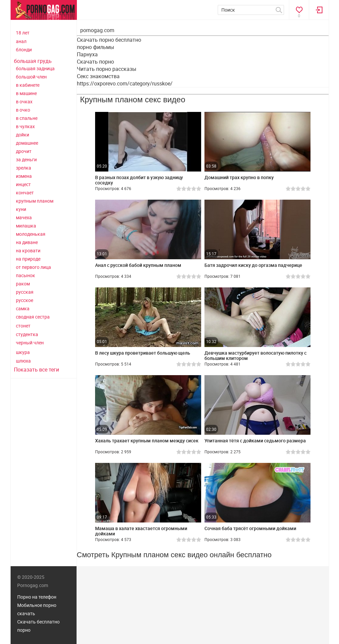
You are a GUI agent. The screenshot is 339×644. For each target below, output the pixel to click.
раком (23, 284)
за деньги (26, 159)
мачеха (24, 217)
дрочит (24, 151)
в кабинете (28, 85)
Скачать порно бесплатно (109, 40)
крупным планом (35, 201)
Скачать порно (95, 62)
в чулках (25, 126)
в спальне (27, 118)
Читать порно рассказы (107, 69)
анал (21, 41)
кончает (25, 193)
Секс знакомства (98, 76)
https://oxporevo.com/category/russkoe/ (125, 83)
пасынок (26, 275)
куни (21, 209)
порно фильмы (95, 47)
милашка (26, 226)
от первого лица (33, 267)
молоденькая (31, 234)
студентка (27, 334)
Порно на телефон (37, 597)
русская (25, 292)
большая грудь (33, 61)
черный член (30, 343)
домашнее (27, 143)
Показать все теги (36, 370)
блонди (24, 50)
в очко (23, 110)
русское (25, 300)
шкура (23, 352)
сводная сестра (33, 317)
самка (23, 308)
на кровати (28, 250)
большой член (31, 77)
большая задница (35, 68)
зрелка (24, 168)
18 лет (23, 33)
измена (24, 176)
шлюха (23, 361)
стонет (23, 326)
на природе (28, 259)
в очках (24, 101)
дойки (23, 135)
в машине (26, 93)
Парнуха (87, 54)
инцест (23, 184)
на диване (27, 242)
